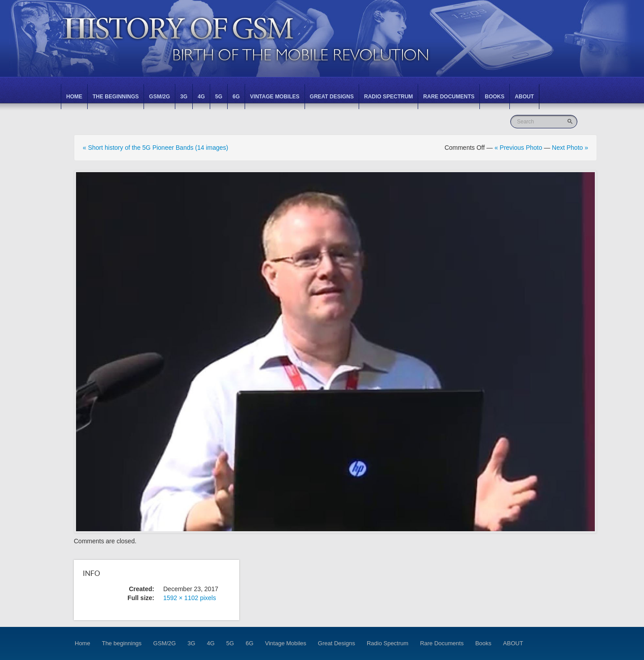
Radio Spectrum (388, 97)
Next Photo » (570, 148)
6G (236, 97)
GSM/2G (159, 97)
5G (219, 97)
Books (495, 97)
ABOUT (524, 97)
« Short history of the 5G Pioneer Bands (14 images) (155, 148)
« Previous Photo (519, 148)
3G (184, 97)
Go (571, 121)
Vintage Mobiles (275, 97)
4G (201, 97)
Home (74, 97)
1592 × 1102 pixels (190, 598)
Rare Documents (449, 97)
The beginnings (116, 97)
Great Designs (332, 97)
